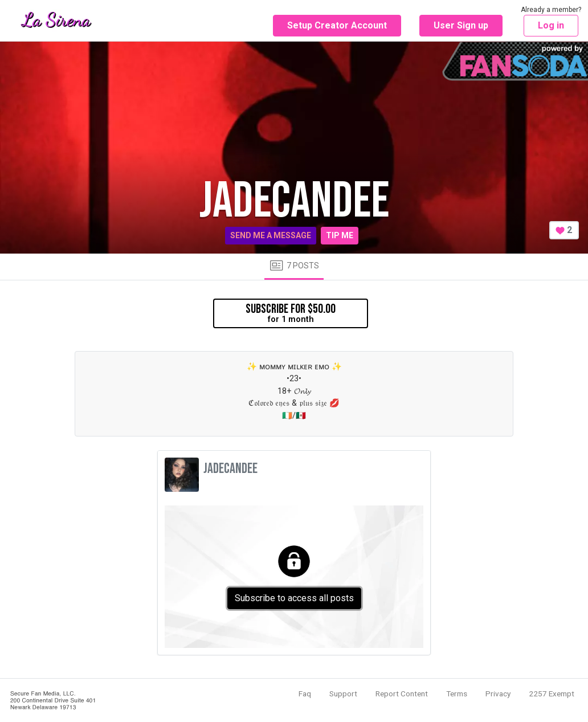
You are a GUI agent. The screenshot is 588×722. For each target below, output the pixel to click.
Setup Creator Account (337, 25)
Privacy (498, 694)
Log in (551, 25)
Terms (457, 694)
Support (343, 694)
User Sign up (461, 25)
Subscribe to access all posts (294, 598)
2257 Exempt (552, 694)
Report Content (402, 694)
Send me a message (271, 235)
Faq (305, 694)
